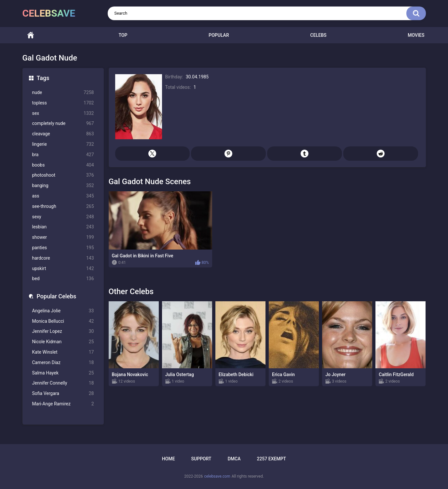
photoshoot (63, 175)
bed (63, 279)
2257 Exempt (271, 459)
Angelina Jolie (63, 311)
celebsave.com (217, 476)
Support (201, 459)
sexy (63, 217)
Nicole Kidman (63, 342)
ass (63, 196)
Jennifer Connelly (63, 383)
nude (63, 93)
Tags (43, 78)
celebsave (49, 13)
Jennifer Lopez (63, 331)
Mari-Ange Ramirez (63, 404)
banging (63, 186)
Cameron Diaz (63, 363)
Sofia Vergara (63, 394)
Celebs (319, 35)
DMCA (234, 459)
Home (31, 35)
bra (63, 155)
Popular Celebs (57, 296)
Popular (219, 35)
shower (63, 237)
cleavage (63, 134)
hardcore (63, 258)
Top (123, 35)
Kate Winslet (63, 352)
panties (63, 248)
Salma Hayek (63, 373)
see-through (63, 206)
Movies (416, 35)
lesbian (63, 227)
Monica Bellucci (63, 321)
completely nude (63, 123)
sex (63, 113)
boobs (63, 165)
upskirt (63, 269)
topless (63, 103)
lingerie (63, 144)
